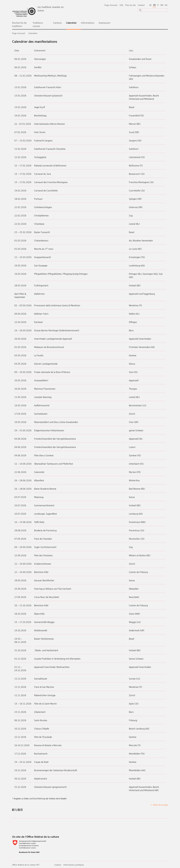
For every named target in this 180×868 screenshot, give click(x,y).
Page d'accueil (111, 5)
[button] (139, 10)
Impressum (105, 23)
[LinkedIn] (21, 810)
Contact (141, 5)
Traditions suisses (38, 24)
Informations (88, 23)
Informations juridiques (74, 865)
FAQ (121, 5)
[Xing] (19, 810)
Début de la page (160, 805)
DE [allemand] (150, 5)
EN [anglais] (166, 5)
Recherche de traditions (19, 24)
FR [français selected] (154, 5)
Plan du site (130, 5)
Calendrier (74, 24)
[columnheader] (23, 51)
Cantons (57, 23)
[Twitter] (16, 810)
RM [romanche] (162, 5)
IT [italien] (158, 5)
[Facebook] (14, 810)
